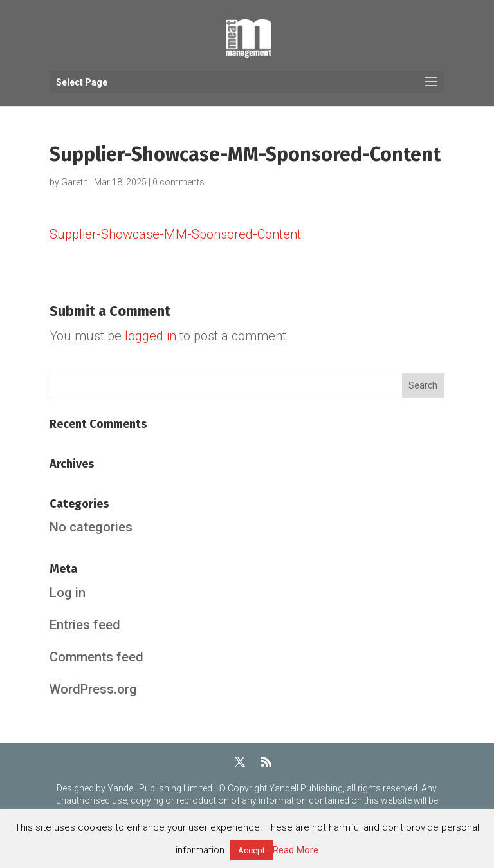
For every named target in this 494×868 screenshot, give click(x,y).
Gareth (75, 182)
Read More (296, 850)
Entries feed (85, 625)
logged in (151, 336)
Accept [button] (252, 850)
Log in (68, 593)
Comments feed (96, 657)
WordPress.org (93, 689)
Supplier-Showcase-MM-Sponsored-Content (175, 234)
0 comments (178, 182)
